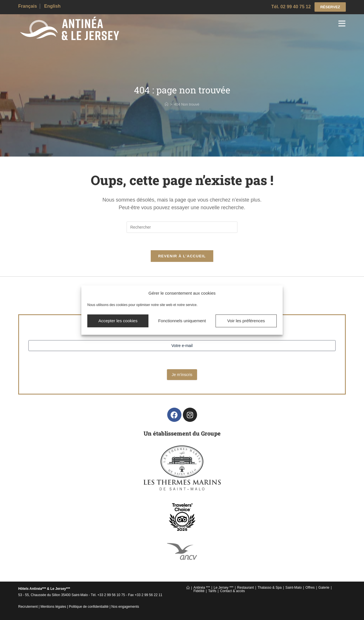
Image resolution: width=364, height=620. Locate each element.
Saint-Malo (293, 588)
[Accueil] (167, 104)
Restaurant (246, 588)
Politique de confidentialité (89, 607)
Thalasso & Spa (270, 588)
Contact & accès (232, 591)
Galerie (324, 588)
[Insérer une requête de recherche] (182, 227)
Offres (310, 588)
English (52, 6)
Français (28, 6)
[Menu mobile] (342, 25)
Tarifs (212, 591)
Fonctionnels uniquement (182, 321)
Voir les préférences (246, 321)
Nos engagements (125, 607)
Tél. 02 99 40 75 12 (291, 7)
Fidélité (199, 591)
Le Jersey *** (223, 588)
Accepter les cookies (118, 321)
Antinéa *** (202, 588)
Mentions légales (53, 607)
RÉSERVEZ (330, 7)
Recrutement (28, 607)
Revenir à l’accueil (182, 256)
